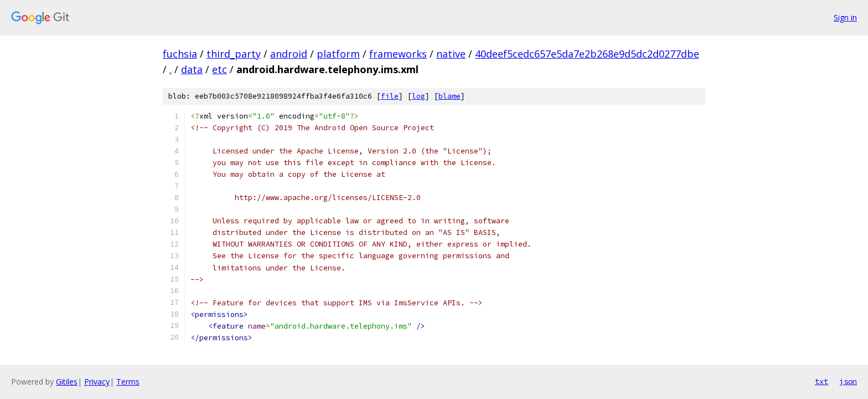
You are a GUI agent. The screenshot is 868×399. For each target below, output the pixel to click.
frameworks (398, 54)
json (848, 381)
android (289, 54)
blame (449, 96)
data (192, 69)
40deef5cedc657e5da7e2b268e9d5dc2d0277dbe (587, 54)
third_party (234, 54)
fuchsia (180, 54)
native (451, 54)
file (390, 96)
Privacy (97, 382)
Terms (128, 382)
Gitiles (67, 382)
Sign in (845, 17)
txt (821, 381)
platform (338, 54)
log (418, 96)
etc (219, 69)
